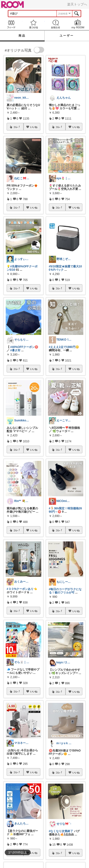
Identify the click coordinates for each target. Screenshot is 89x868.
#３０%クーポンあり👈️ (22, 589)
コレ (17, 127)
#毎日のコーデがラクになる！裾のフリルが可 (65, 591)
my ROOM (78, 24)
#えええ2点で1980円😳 (64, 347)
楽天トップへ (77, 4)
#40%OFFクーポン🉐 (24, 347)
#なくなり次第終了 (61, 831)
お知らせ (56, 24)
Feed (11, 24)
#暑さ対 (15, 350)
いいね (34, 127)
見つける (33, 24)
